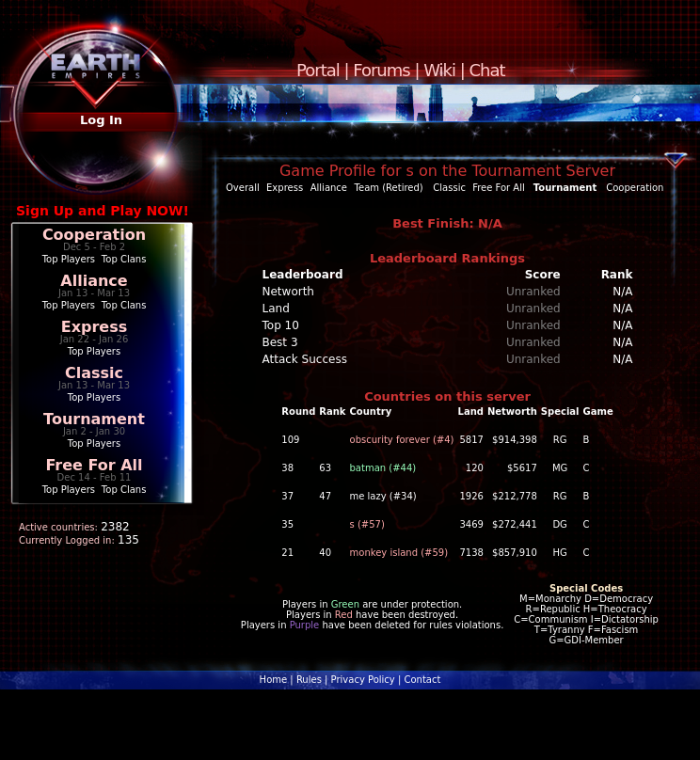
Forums (381, 70)
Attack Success (305, 359)
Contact (422, 680)
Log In (101, 120)
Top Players (69, 259)
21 (287, 553)
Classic (94, 373)
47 (325, 496)
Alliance (94, 281)
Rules (309, 680)
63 (325, 468)
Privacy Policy (363, 680)
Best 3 (280, 342)
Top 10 (281, 325)
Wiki (439, 70)
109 (290, 440)
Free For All (94, 465)
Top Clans (124, 259)
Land (276, 309)
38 (287, 468)
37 (287, 496)
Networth (288, 292)
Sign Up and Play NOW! (103, 211)
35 (287, 524)
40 (325, 553)
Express (95, 327)
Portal (318, 70)
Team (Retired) (389, 188)
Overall (243, 188)
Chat (487, 70)
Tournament (94, 419)
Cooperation (94, 235)
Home (274, 680)
